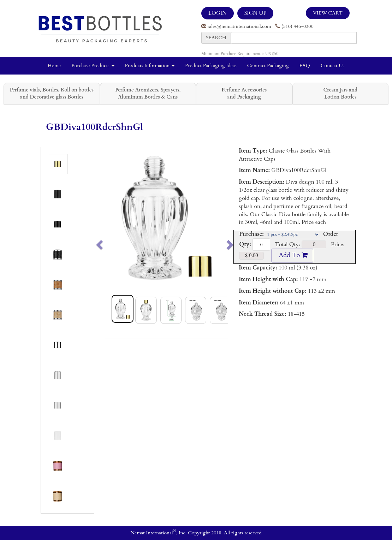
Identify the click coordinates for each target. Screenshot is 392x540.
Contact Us (332, 66)
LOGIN (218, 13)
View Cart (328, 13)
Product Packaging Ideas (211, 66)
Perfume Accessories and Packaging (244, 93)
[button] (111, 243)
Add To (292, 255)
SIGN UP (255, 13)
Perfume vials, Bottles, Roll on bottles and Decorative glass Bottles (52, 93)
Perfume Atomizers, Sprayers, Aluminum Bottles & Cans (148, 93)
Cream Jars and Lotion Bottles (340, 93)
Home (54, 66)
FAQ (305, 66)
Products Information (150, 66)
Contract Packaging (268, 66)
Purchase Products (93, 66)
